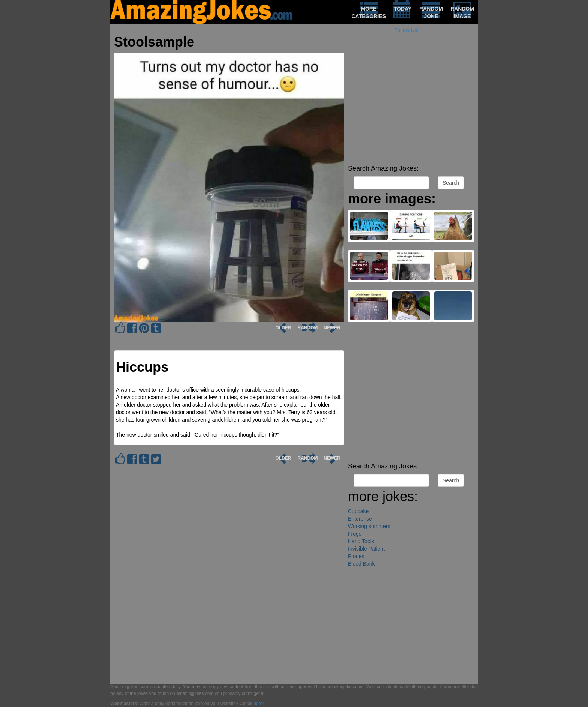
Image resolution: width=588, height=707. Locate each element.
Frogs (355, 534)
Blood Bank (361, 564)
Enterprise (360, 519)
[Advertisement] (411, 109)
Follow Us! (406, 30)
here (258, 704)
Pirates (356, 556)
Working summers (369, 526)
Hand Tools (361, 541)
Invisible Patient (366, 549)
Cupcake (358, 511)
